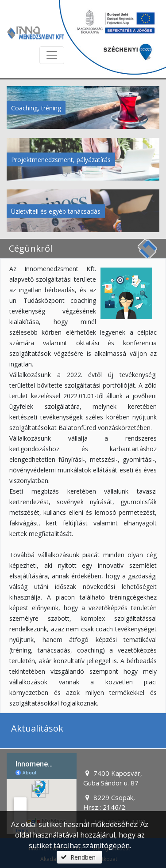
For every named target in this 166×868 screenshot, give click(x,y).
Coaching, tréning (36, 108)
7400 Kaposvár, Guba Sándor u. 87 (113, 778)
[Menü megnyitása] (52, 55)
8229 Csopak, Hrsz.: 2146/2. (109, 802)
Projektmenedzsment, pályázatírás (61, 159)
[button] (79, 857)
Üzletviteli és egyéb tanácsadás (56, 211)
